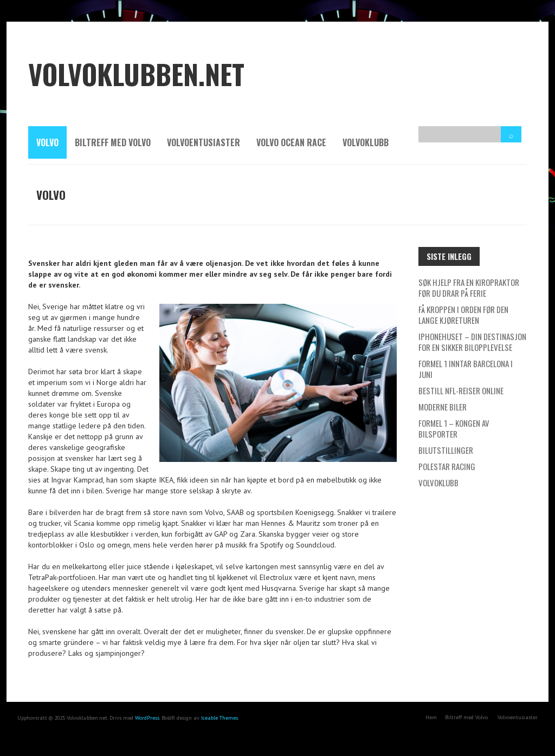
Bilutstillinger (446, 450)
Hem (431, 717)
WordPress (147, 718)
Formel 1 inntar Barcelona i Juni (466, 369)
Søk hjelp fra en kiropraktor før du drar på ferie (469, 288)
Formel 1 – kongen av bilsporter (454, 428)
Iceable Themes (220, 718)
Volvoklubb (366, 142)
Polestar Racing (447, 466)
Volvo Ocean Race (291, 142)
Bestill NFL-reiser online (461, 390)
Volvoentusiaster (204, 142)
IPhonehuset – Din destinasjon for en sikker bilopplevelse (472, 342)
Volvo (47, 142)
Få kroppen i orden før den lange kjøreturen (463, 315)
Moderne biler (443, 407)
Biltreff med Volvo (113, 142)
